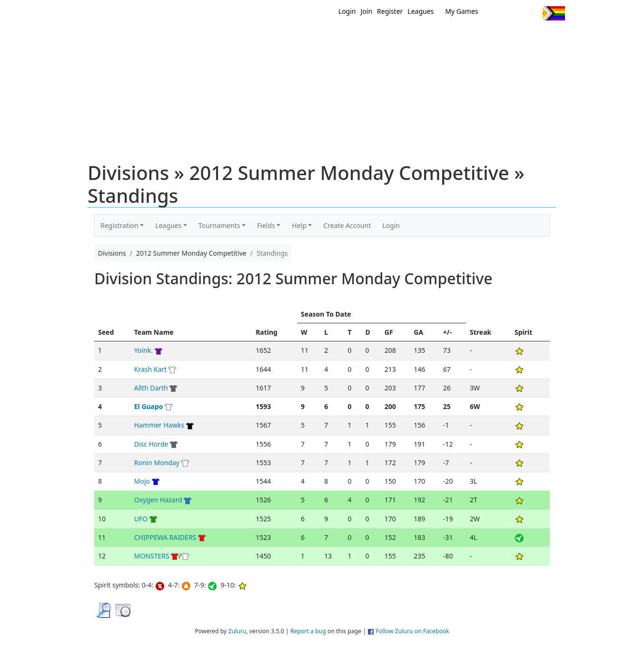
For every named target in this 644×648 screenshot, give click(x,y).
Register (390, 11)
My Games (461, 11)
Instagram (531, 13)
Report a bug (308, 631)
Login (347, 11)
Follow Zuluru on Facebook (413, 631)
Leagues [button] (168, 225)
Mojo (142, 481)
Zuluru (237, 631)
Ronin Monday (158, 463)
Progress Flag (554, 13)
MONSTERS (152, 556)
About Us (539, 37)
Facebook (514, 13)
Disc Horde (151, 444)
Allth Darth (151, 388)
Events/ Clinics (404, 37)
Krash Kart (150, 369)
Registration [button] (119, 225)
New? (299, 37)
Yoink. (144, 350)
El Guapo (149, 406)
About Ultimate (476, 37)
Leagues (421, 11)
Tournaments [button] (219, 225)
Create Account (347, 225)
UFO (141, 519)
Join (367, 11)
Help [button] (299, 225)
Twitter (496, 13)
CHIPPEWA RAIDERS (165, 537)
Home (261, 37)
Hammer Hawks (159, 425)
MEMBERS (342, 37)
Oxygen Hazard (158, 500)
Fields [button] (266, 225)
